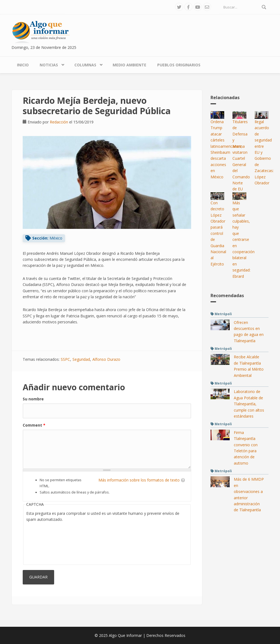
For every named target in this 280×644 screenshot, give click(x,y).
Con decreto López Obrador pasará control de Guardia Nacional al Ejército (218, 233)
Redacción (59, 122)
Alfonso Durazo (106, 359)
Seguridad (81, 359)
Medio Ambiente (129, 65)
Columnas (85, 65)
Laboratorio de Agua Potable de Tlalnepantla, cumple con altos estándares (249, 404)
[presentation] (49, 542)
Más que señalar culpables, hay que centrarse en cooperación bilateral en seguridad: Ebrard (243, 240)
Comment (34, 425)
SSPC (65, 359)
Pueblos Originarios (179, 65)
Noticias (49, 65)
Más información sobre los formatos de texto (139, 480)
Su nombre (33, 399)
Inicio (23, 65)
